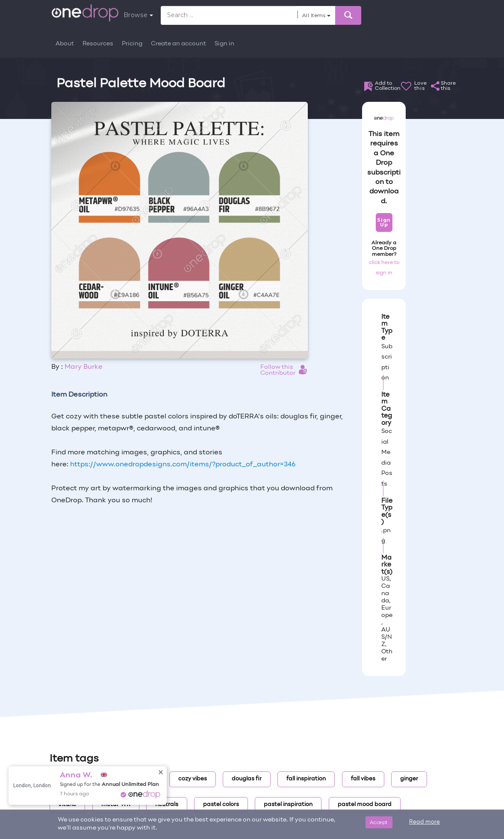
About (65, 44)
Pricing (132, 44)
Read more (424, 822)
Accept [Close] (379, 822)
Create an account (178, 44)
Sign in (224, 44)
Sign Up (384, 222)
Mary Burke (84, 367)
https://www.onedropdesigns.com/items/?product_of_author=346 (183, 465)
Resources (98, 44)
